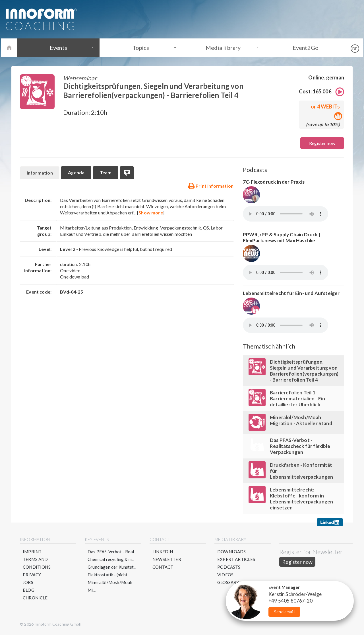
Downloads (232, 552)
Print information (211, 186)
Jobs (28, 582)
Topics (141, 48)
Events (60, 48)
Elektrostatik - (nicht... (109, 575)
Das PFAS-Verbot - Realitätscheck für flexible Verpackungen (300, 446)
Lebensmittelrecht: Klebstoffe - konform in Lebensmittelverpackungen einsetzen (301, 499)
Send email (284, 612)
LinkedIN (163, 552)
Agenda (76, 172)
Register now (322, 143)
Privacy (32, 575)
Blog (29, 590)
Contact (163, 567)
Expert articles (236, 559)
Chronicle (35, 598)
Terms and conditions (37, 563)
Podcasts (229, 567)
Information (40, 173)
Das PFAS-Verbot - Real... (112, 552)
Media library (223, 48)
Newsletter (167, 559)
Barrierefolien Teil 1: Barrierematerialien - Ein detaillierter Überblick (298, 399)
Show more (151, 213)
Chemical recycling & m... (111, 559)
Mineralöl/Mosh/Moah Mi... (110, 586)
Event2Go (304, 48)
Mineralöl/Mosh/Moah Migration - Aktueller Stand (301, 420)
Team (106, 172)
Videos (225, 575)
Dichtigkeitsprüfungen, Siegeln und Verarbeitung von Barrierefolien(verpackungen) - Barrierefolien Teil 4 (304, 371)
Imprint (32, 552)
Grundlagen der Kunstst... (112, 567)
